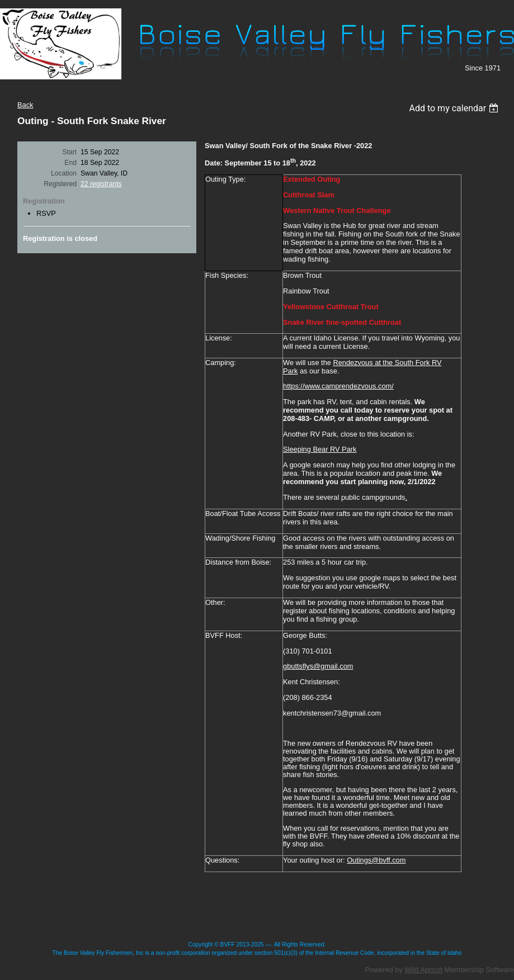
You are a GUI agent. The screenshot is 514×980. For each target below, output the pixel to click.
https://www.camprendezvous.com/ (338, 386)
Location (64, 173)
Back (25, 105)
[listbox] (455, 108)
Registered (60, 184)
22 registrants (101, 184)
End (70, 163)
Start (69, 152)
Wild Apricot (423, 970)
